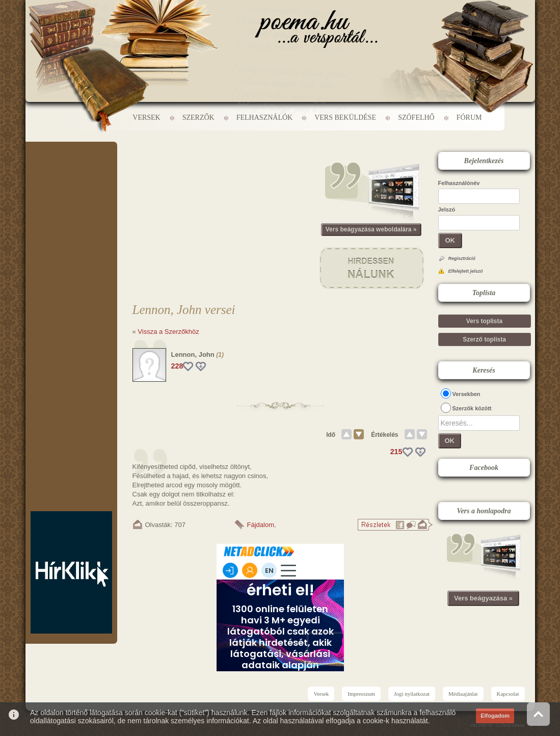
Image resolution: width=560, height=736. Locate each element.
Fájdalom (261, 525)
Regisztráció (462, 258)
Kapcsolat (508, 694)
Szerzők (198, 117)
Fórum (469, 117)
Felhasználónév (459, 183)
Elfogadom (495, 716)
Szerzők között (472, 408)
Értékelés (384, 435)
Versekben (466, 394)
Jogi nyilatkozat (412, 694)
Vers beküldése (345, 117)
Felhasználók (264, 117)
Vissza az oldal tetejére (538, 714)
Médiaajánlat (463, 694)
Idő (331, 435)
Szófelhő (416, 117)
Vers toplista (484, 321)
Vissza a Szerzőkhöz (168, 332)
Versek (146, 117)
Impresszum (361, 694)
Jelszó (447, 209)
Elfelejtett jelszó (466, 271)
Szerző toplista (484, 339)
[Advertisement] (71, 172)
